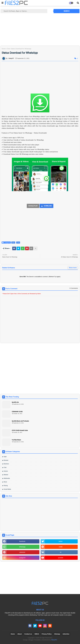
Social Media (7, 489)
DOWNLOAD (48, 206)
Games (6, 471)
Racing (6, 486)
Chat (8, 49)
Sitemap (57, 634)
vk (61, 552)
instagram (22, 558)
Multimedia (7, 478)
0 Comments (74, 288)
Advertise (66, 634)
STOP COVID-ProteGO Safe (20, 430)
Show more (73, 268)
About (20, 634)
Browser (6, 460)
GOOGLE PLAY (33, 206)
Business (6, 464)
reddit (61, 547)
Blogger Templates (35, 640)
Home (4, 49)
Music (5, 482)
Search (67, 11)
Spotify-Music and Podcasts (20, 421)
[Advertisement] (40, 29)
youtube (61, 558)
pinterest (22, 552)
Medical (6, 475)
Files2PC (54, 640)
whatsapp (22, 547)
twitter (61, 541)
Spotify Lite (15, 402)
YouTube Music (16, 440)
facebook (22, 541)
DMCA (37, 634)
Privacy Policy (47, 634)
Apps (13, 242)
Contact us (28, 634)
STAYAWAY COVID (17, 412)
